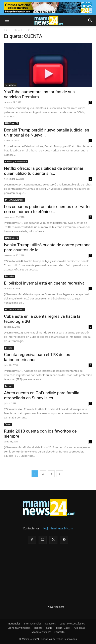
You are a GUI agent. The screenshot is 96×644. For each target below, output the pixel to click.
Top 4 (8, 424)
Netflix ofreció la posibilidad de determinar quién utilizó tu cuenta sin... (44, 171)
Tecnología (10, 85)
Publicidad (79, 628)
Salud (49, 628)
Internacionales (33, 624)
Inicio (7, 30)
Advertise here (56, 607)
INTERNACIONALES (14, 200)
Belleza (38, 628)
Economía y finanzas (19, 628)
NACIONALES (12, 123)
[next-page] (60, 474)
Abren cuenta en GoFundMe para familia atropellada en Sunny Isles (42, 395)
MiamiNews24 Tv (41, 632)
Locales (9, 348)
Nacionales (14, 624)
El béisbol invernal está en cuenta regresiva (44, 283)
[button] (7, 21)
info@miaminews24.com (57, 528)
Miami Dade (63, 628)
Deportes (10, 276)
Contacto (59, 632)
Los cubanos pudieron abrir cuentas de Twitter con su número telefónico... (47, 209)
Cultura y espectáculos (16, 162)
